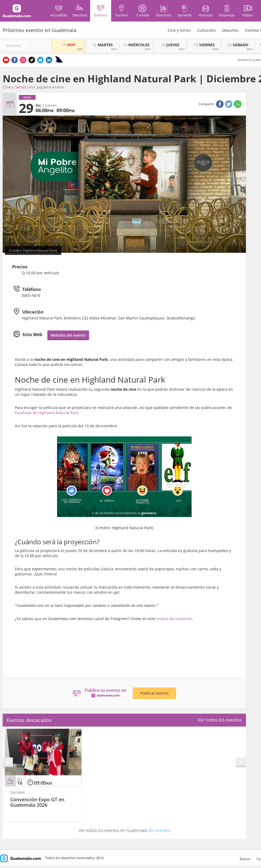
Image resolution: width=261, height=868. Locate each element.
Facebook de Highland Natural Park (47, 413)
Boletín (245, 859)
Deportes (230, 30)
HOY (68, 45)
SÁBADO (238, 45)
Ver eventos (159, 830)
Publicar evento (154, 693)
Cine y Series (179, 30)
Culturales (207, 30)
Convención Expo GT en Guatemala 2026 (37, 802)
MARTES (103, 45)
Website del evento (68, 335)
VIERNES (204, 45)
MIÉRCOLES (136, 45)
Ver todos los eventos (220, 720)
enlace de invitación (174, 619)
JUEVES (170, 45)
